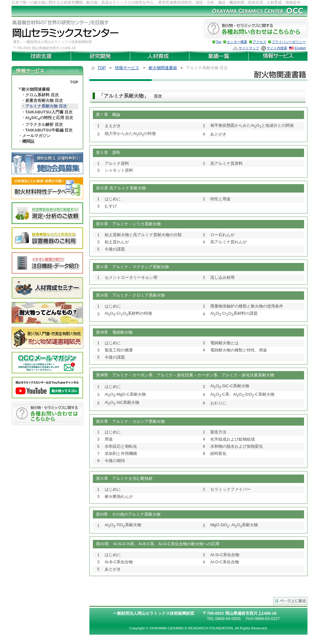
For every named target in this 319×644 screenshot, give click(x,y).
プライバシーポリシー (289, 42)
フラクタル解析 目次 (44, 124)
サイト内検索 (277, 48)
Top (219, 42)
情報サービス (127, 68)
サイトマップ (249, 48)
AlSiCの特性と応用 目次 (49, 118)
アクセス (259, 42)
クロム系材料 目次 (42, 95)
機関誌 (28, 141)
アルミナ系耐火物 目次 (46, 106)
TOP (74, 82)
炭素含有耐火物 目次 (44, 100)
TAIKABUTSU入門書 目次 (49, 112)
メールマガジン (36, 136)
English (300, 48)
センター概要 (237, 42)
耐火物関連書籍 (36, 89)
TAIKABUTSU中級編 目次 (49, 130)
